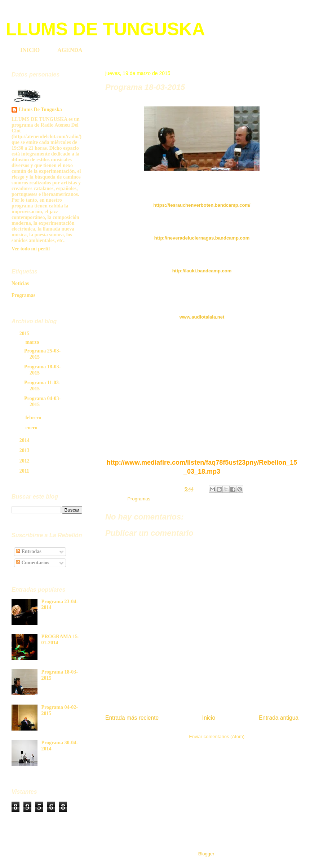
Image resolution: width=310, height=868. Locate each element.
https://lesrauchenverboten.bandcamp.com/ (202, 205)
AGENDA (70, 50)
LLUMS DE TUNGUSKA (105, 29)
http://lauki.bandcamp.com (202, 271)
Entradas (29, 551)
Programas (139, 499)
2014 (25, 440)
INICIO (30, 50)
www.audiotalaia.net (202, 317)
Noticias (20, 283)
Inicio (209, 718)
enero (32, 428)
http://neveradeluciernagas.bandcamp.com (202, 238)
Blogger (206, 854)
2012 (25, 461)
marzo (33, 342)
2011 (25, 471)
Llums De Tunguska (40, 109)
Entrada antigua (279, 718)
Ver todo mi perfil (31, 249)
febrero (34, 418)
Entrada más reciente (132, 718)
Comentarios (33, 563)
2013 (25, 450)
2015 (25, 334)
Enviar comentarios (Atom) (217, 737)
